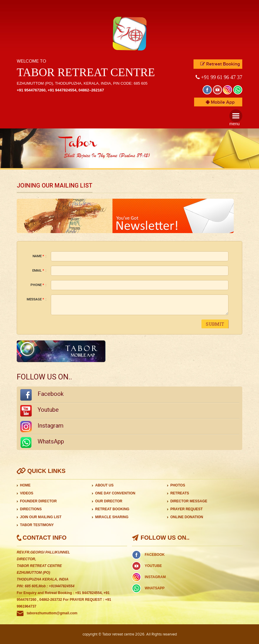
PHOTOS (178, 485)
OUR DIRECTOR (109, 501)
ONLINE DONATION (187, 517)
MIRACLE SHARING (112, 517)
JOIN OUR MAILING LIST (41, 517)
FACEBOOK (155, 555)
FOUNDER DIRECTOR (38, 501)
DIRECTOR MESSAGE (189, 501)
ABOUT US (104, 485)
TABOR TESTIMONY (37, 525)
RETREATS (180, 493)
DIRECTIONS (31, 509)
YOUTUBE (153, 566)
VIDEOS (27, 493)
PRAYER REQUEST (186, 509)
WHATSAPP (155, 588)
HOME (25, 485)
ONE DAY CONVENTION (115, 493)
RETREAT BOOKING (112, 509)
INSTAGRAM (155, 577)
